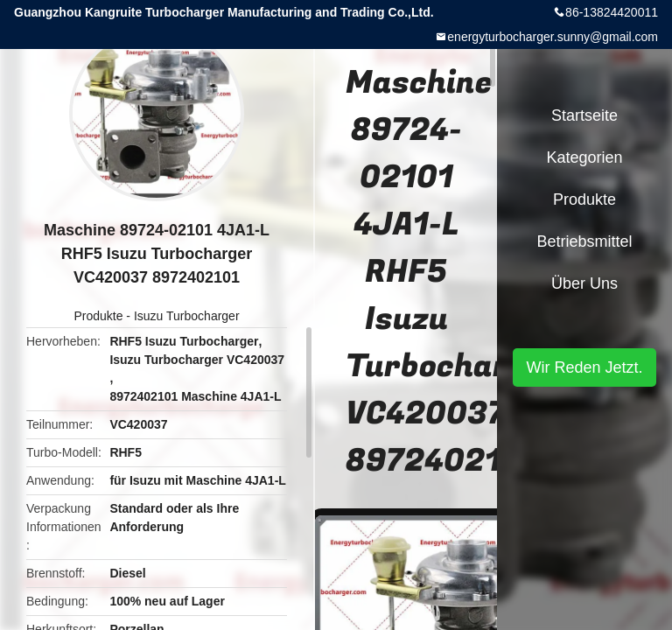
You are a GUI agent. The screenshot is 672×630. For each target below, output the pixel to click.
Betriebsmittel (584, 241)
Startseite (584, 115)
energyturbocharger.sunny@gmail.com (553, 37)
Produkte (98, 316)
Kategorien (584, 157)
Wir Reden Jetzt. (584, 367)
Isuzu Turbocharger (187, 316)
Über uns (584, 283)
